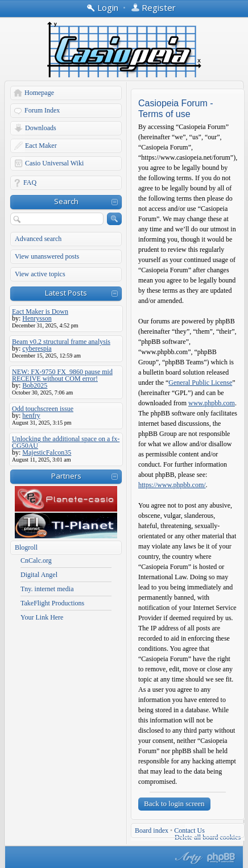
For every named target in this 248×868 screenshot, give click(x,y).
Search (66, 201)
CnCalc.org (36, 560)
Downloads (41, 128)
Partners (66, 476)
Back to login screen (174, 803)
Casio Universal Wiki (54, 163)
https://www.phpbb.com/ (172, 485)
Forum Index (42, 110)
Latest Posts (66, 293)
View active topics (40, 274)
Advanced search (38, 239)
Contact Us (189, 830)
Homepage (39, 93)
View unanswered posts (47, 256)
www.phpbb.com (212, 403)
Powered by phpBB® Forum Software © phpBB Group (221, 858)
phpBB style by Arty (187, 858)
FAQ (30, 182)
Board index (152, 830)
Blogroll (26, 547)
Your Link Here (42, 617)
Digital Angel (39, 575)
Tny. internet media (47, 589)
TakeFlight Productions (52, 603)
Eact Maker (41, 146)
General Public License (200, 383)
